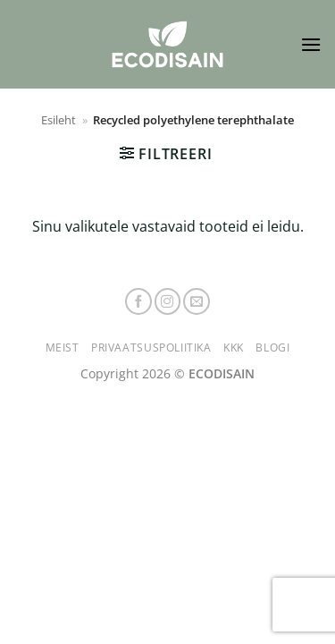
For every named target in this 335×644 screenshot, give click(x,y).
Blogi (272, 347)
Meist (63, 347)
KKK (234, 347)
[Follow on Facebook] (138, 301)
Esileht (59, 120)
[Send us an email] (197, 301)
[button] (311, 44)
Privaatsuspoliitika (151, 347)
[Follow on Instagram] (168, 301)
